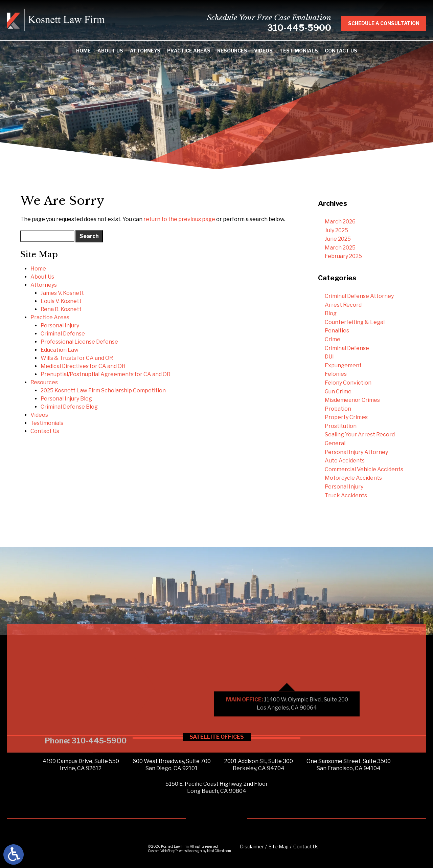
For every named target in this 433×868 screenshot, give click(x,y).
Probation (338, 409)
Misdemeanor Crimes (352, 400)
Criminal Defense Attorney (359, 296)
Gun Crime (338, 392)
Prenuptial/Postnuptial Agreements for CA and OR (106, 374)
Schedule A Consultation (390, 23)
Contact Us (341, 51)
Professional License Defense (79, 342)
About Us (110, 51)
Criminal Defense (63, 334)
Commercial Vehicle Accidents (364, 469)
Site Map (279, 847)
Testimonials (299, 51)
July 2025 (336, 230)
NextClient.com (219, 851)
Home (83, 51)
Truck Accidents (346, 495)
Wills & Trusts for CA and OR (77, 358)
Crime (333, 339)
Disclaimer (252, 847)
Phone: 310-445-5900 (86, 801)
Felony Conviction (348, 383)
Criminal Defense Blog (69, 407)
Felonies (336, 374)
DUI (329, 357)
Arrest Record (343, 305)
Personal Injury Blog (66, 399)
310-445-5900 (306, 28)
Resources (232, 51)
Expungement (343, 365)
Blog (331, 313)
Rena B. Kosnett (61, 309)
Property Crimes (346, 417)
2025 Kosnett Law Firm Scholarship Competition (103, 390)
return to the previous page (179, 219)
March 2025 (340, 248)
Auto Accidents (345, 461)
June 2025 (338, 239)
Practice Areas (189, 51)
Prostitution (341, 426)
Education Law (60, 350)
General (335, 443)
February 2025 (343, 256)
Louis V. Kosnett (61, 301)
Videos (263, 51)
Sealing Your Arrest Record (360, 435)
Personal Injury (60, 325)
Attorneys (145, 51)
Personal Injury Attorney (356, 452)
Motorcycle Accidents (353, 478)
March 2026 (340, 222)
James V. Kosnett (62, 293)
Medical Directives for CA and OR (83, 366)
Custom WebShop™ (163, 851)
